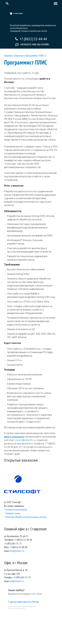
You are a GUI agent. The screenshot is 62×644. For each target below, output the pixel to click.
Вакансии (19, 56)
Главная (8, 56)
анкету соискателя (14, 437)
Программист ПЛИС (35, 56)
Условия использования (16, 510)
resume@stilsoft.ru (25, 440)
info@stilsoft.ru (17, 551)
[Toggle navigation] (55, 4)
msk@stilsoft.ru (17, 581)
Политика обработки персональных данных (26, 517)
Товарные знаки (13, 513)
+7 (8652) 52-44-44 (33, 39)
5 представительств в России (24, 602)
